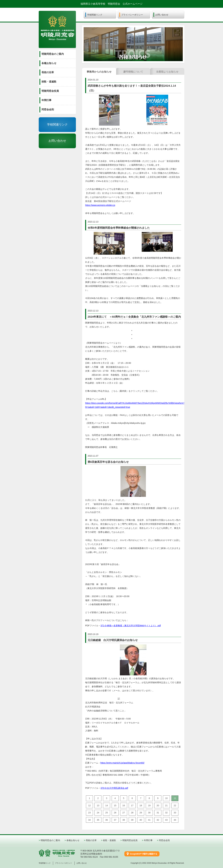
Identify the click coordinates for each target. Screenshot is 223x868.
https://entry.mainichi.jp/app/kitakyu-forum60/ (122, 763)
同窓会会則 (164, 840)
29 (141, 813)
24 (98, 813)
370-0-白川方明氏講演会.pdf (114, 788)
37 (115, 820)
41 (149, 820)
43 (166, 820)
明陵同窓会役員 (130, 840)
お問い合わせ (57, 141)
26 (115, 813)
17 (132, 805)
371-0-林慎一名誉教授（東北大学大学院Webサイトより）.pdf (131, 626)
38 (124, 820)
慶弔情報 (133, 72)
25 (107, 813)
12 (90, 805)
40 (141, 820)
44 (175, 820)
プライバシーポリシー (63, 863)
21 (166, 805)
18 (141, 805)
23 (90, 813)
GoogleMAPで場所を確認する (143, 854)
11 (175, 798)
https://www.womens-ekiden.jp (100, 205)
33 (175, 813)
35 (98, 820)
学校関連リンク (57, 124)
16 (124, 805)
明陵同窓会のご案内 (50, 840)
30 (149, 813)
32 (166, 813)
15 (115, 805)
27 (124, 813)
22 (175, 805)
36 (107, 820)
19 (149, 805)
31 (158, 813)
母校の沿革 (91, 840)
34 (90, 820)
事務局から (99, 72)
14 (107, 805)
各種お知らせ (73, 840)
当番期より (167, 72)
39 (132, 820)
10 (166, 798)
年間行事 (148, 840)
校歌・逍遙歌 (109, 840)
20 (158, 805)
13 (98, 805)
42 (158, 820)
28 (132, 813)
